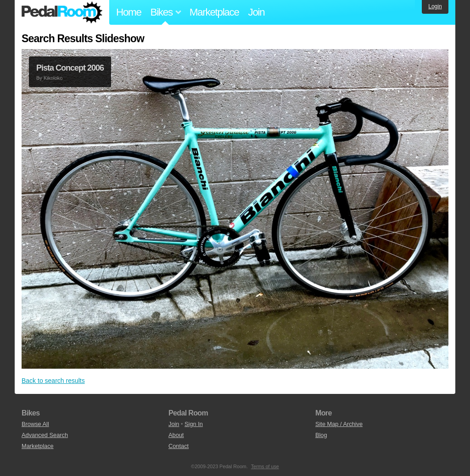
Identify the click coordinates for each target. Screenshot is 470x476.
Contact (179, 446)
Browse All (35, 424)
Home (129, 12)
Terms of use (265, 466)
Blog (321, 435)
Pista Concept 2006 (70, 68)
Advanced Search (45, 435)
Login (435, 6)
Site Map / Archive (339, 424)
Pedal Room (62, 12)
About (176, 435)
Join (257, 12)
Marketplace (214, 12)
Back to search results (53, 381)
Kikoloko (53, 78)
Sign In (194, 424)
